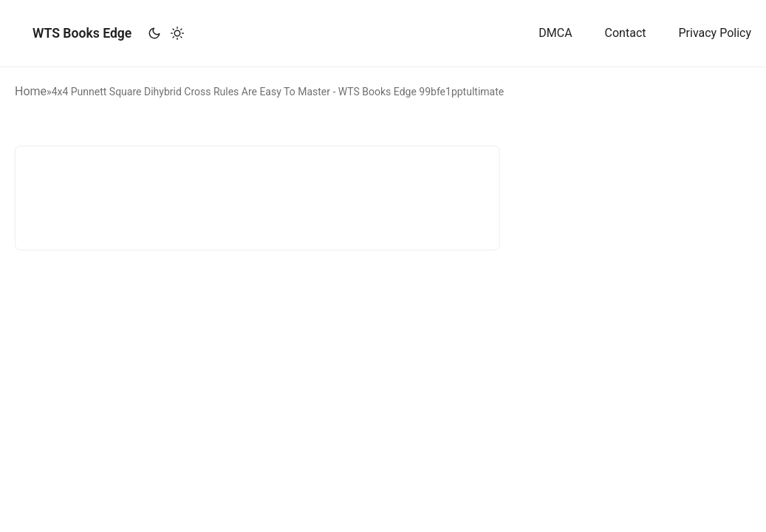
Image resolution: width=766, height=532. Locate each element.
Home (31, 91)
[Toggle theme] (165, 33)
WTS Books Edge (82, 33)
